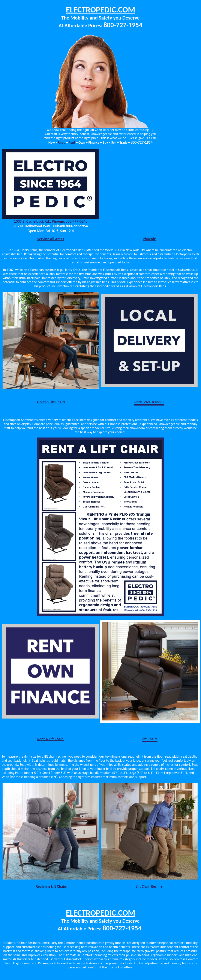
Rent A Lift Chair (51, 739)
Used (62, 142)
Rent (72, 142)
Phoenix (149, 239)
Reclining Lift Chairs (51, 886)
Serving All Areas (51, 239)
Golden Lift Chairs (51, 402)
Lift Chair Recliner (150, 886)
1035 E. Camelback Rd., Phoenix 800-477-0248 (51, 221)
